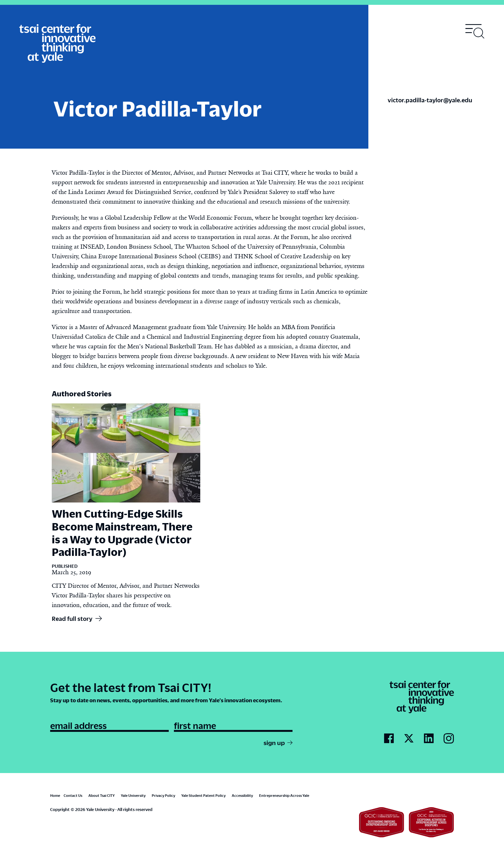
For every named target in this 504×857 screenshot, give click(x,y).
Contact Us (73, 795)
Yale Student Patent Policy (203, 795)
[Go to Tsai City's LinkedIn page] (429, 739)
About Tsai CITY (102, 795)
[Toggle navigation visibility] (475, 31)
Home (55, 795)
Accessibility (242, 795)
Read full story (72, 618)
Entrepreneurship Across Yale (284, 795)
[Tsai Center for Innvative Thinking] (57, 44)
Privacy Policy (163, 795)
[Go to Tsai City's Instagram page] (449, 739)
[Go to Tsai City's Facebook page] (389, 739)
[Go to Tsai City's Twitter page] (409, 739)
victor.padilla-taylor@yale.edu (430, 100)
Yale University (133, 795)
